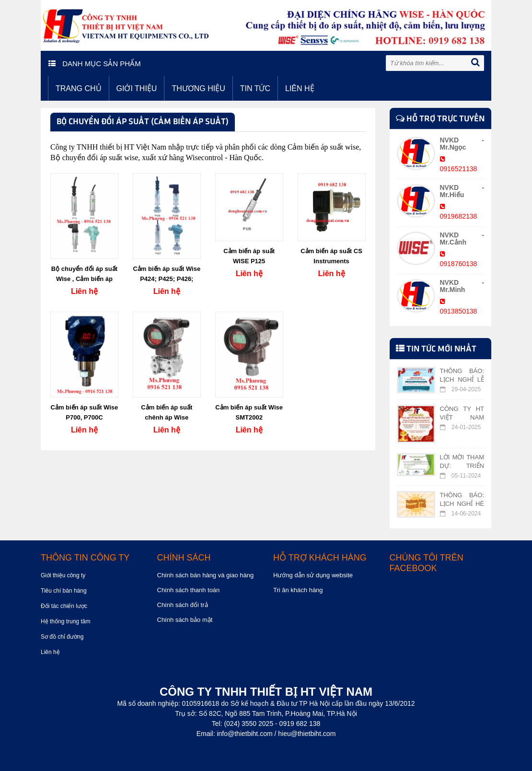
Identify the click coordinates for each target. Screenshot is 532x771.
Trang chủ (79, 88)
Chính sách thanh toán (189, 590)
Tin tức (255, 88)
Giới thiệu (137, 88)
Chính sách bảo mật (185, 620)
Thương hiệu (198, 88)
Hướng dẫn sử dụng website (313, 575)
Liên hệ (300, 88)
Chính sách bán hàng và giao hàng (206, 575)
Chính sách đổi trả (183, 605)
